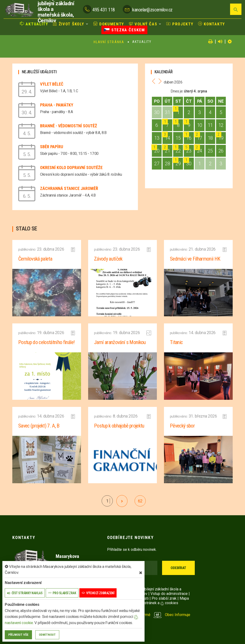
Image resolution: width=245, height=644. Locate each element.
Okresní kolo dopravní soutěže (71, 168)
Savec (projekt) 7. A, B (39, 426)
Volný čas (143, 24)
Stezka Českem (124, 30)
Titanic (176, 342)
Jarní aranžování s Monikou (120, 342)
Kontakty (212, 24)
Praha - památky (57, 105)
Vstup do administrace (169, 594)
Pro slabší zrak (164, 598)
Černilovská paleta (35, 259)
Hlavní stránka (109, 42)
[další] (122, 501)
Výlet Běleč (52, 84)
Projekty (180, 24)
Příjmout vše (18, 635)
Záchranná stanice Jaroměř (69, 188)
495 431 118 (104, 10)
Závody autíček (108, 259)
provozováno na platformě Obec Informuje (149, 615)
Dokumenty (109, 24)
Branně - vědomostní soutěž (69, 126)
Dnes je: (177, 91)
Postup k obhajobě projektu (119, 426)
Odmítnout (47, 635)
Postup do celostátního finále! (46, 342)
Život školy (68, 24)
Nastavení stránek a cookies (150, 603)
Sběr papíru (52, 147)
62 (140, 501)
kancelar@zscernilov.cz (152, 10)
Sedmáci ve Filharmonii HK (195, 259)
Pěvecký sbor (182, 426)
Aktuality (34, 24)
